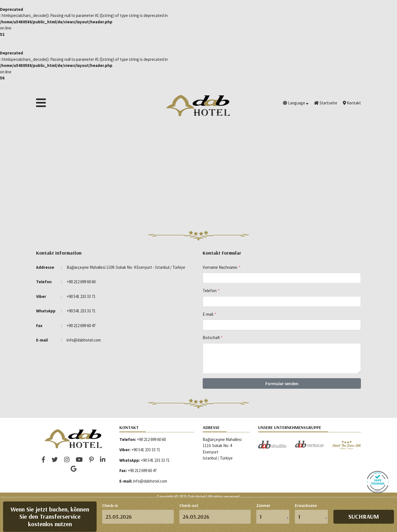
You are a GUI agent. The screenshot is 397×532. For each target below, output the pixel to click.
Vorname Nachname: (222, 267)
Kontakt (352, 103)
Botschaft (213, 337)
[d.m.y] (138, 517)
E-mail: (209, 314)
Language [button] (296, 103)
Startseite (326, 103)
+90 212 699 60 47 (81, 326)
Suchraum (364, 516)
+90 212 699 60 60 (81, 282)
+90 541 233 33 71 (81, 296)
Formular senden (282, 383)
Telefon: (211, 291)
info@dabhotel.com (84, 340)
